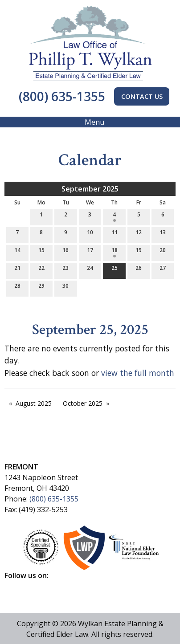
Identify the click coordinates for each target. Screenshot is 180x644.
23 (65, 270)
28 (17, 287)
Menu (90, 122)
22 (41, 270)
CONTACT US (142, 96)
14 (17, 252)
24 (90, 270)
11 (115, 234)
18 (115, 252)
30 (65, 287)
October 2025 (83, 403)
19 (139, 252)
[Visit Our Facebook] (12, 586)
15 (41, 252)
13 (163, 234)
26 (139, 270)
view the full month (138, 373)
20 (163, 252)
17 (90, 252)
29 (41, 287)
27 (163, 270)
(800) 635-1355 (60, 96)
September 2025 (90, 189)
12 (139, 234)
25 (115, 270)
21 (17, 270)
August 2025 (34, 403)
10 (90, 234)
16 (65, 252)
